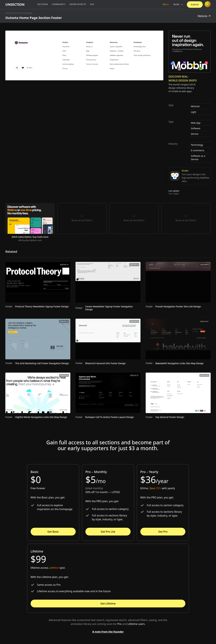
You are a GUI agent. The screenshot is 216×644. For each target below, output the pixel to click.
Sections (43, 4)
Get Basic (53, 532)
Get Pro (163, 532)
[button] (178, 5)
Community (59, 4)
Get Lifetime (108, 604)
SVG (92, 4)
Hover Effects (78, 4)
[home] (15, 5)
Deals (166, 4)
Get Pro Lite (108, 532)
